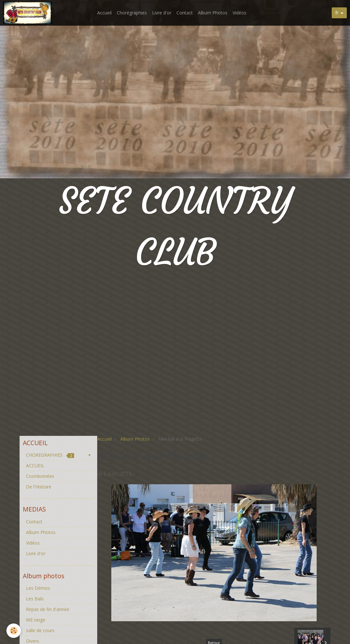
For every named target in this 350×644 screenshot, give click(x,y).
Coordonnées (40, 476)
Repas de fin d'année (48, 609)
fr (337, 13)
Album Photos (213, 13)
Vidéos (239, 13)
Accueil (104, 13)
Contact (185, 13)
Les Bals (35, 599)
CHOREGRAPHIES (50, 455)
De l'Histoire (39, 487)
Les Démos (38, 588)
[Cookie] (14, 631)
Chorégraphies (132, 13)
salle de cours (40, 630)
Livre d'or (162, 13)
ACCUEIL (35, 466)
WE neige (36, 620)
